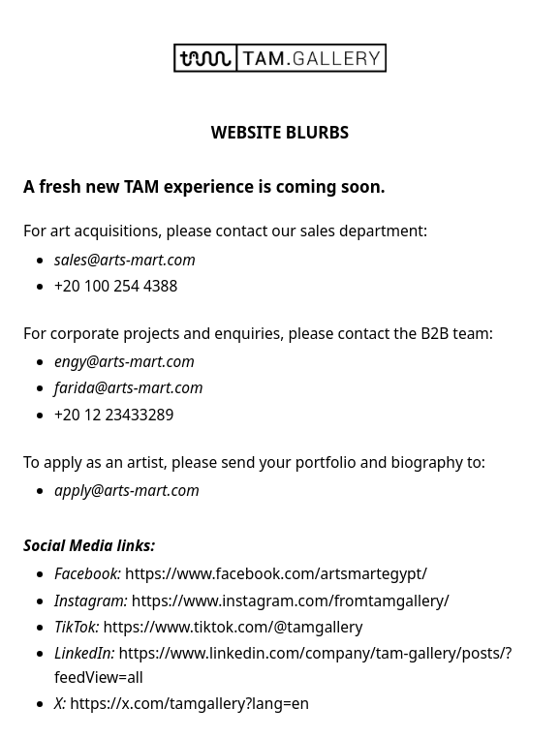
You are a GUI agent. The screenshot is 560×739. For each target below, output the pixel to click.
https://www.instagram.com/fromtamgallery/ (291, 600)
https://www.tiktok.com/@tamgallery (233, 627)
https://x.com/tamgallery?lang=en (189, 703)
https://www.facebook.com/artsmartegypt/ (276, 573)
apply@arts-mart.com (127, 490)
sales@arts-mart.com (125, 260)
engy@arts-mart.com (124, 361)
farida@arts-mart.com (128, 387)
